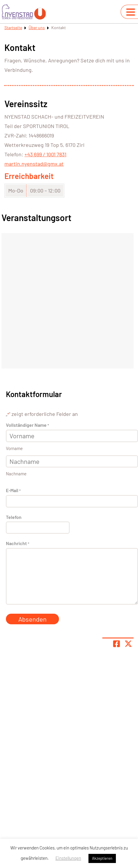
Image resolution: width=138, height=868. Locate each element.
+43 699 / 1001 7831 (45, 154)
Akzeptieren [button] (102, 858)
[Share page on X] (128, 644)
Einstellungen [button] (68, 858)
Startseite (13, 28)
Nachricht (18, 543)
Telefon (14, 517)
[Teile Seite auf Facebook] (116, 644)
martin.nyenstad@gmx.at (34, 164)
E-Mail (13, 491)
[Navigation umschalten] (131, 12)
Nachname (16, 474)
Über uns (37, 28)
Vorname (14, 448)
